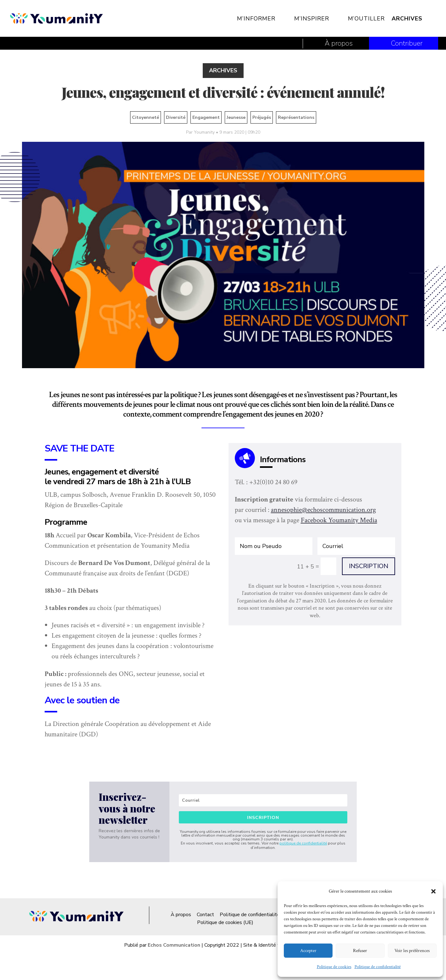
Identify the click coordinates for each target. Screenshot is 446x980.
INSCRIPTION (369, 566)
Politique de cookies (334, 967)
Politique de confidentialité (378, 967)
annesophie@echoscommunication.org (323, 510)
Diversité (176, 117)
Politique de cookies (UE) (225, 922)
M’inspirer (312, 19)
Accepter (308, 951)
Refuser (360, 951)
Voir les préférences (412, 951)
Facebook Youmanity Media (339, 520)
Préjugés (262, 117)
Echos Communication (174, 945)
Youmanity (204, 132)
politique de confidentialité (303, 843)
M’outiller (366, 19)
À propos (339, 43)
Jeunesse (236, 117)
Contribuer (407, 43)
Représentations (296, 117)
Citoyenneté (146, 117)
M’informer (256, 19)
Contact (205, 915)
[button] (433, 891)
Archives (407, 19)
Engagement (206, 117)
